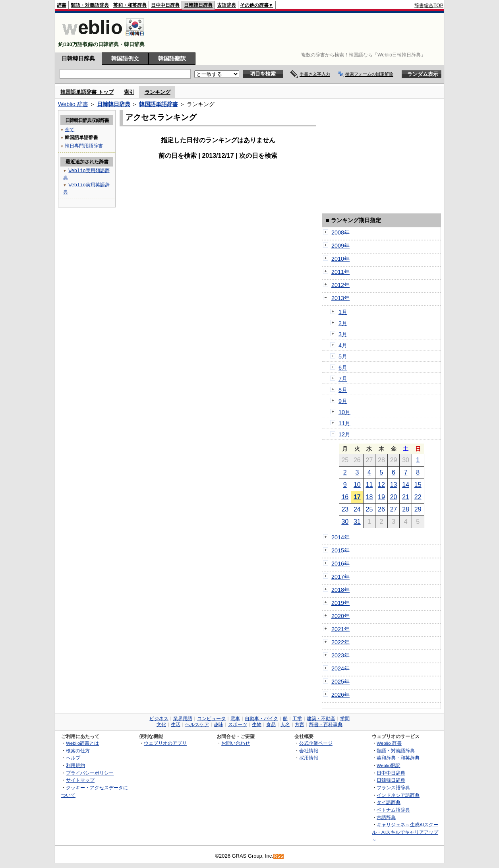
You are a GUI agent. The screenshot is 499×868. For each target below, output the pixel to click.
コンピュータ (211, 719)
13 (394, 485)
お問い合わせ (236, 743)
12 (381, 485)
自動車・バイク (261, 719)
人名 (285, 725)
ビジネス (159, 719)
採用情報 (309, 758)
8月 (343, 390)
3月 (343, 334)
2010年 (340, 259)
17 (357, 497)
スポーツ (238, 725)
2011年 (340, 272)
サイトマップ (80, 780)
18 (369, 497)
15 (418, 485)
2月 (343, 323)
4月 (343, 345)
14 (406, 485)
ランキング (158, 92)
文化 (161, 725)
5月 (343, 356)
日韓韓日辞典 (198, 5)
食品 (271, 725)
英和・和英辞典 (130, 5)
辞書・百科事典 (326, 725)
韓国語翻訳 (172, 58)
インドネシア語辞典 (398, 795)
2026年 (340, 695)
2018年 (340, 590)
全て (70, 129)
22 (418, 497)
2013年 (340, 298)
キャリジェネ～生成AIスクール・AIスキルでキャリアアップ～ (405, 832)
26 (381, 509)
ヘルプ (73, 758)
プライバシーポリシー (90, 773)
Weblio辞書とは (82, 743)
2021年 (340, 629)
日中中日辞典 (165, 5)
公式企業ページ (316, 743)
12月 (344, 434)
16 (345, 497)
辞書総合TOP (429, 6)
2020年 (340, 616)
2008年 (340, 232)
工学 (297, 719)
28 (406, 509)
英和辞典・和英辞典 (398, 758)
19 (381, 497)
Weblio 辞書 (73, 104)
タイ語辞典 (389, 802)
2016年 (340, 564)
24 (357, 509)
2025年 (340, 682)
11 (369, 485)
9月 (343, 401)
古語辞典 (226, 5)
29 (418, 509)
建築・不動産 (321, 719)
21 (406, 497)
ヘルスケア (197, 725)
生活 (176, 725)
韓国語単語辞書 (159, 104)
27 (394, 509)
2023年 (340, 655)
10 (357, 485)
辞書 (62, 5)
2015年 (340, 550)
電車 (235, 719)
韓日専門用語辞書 (84, 146)
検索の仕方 (78, 751)
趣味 (219, 725)
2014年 (340, 537)
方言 (300, 725)
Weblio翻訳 (388, 765)
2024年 (340, 668)
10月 (344, 412)
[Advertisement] (299, 33)
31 (357, 522)
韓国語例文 (125, 58)
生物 (257, 725)
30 (345, 522)
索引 (129, 92)
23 (345, 509)
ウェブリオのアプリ (165, 743)
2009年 (340, 246)
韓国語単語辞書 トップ (87, 92)
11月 (344, 423)
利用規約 (75, 765)
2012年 (340, 285)
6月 (343, 368)
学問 (345, 719)
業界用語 (183, 719)
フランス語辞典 (393, 788)
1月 (343, 312)
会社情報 (309, 751)
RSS (279, 856)
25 (369, 509)
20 (394, 497)
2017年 (340, 577)
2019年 (340, 603)
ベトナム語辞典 (393, 810)
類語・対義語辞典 (90, 5)
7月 (343, 379)
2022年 (340, 642)
